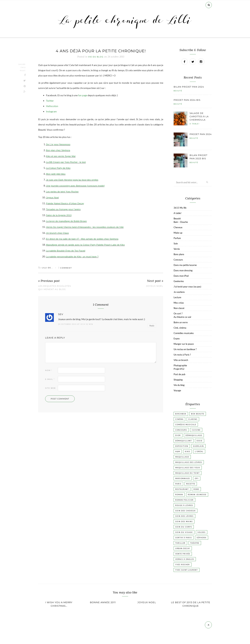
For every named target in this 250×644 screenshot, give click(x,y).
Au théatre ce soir (182, 317)
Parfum (177, 238)
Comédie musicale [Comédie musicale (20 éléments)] (186, 425)
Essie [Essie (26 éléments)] (200, 441)
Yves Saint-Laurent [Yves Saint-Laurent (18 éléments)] (187, 570)
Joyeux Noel (52, 198)
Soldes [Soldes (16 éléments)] (202, 532)
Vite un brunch (181, 360)
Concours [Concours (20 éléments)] (181, 430)
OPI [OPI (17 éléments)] (197, 478)
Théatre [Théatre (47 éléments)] (195, 543)
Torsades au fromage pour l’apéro (63, 209)
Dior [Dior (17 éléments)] (178, 435)
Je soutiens (179, 292)
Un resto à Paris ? (182, 355)
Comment (65, 268)
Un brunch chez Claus (57, 233)
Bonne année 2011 (103, 602)
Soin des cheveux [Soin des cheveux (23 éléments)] (186, 511)
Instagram (51, 111)
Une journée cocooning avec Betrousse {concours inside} (75, 186)
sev (61, 314)
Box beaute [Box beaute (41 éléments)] (198, 414)
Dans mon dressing (183, 270)
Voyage (177, 390)
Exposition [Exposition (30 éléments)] (182, 446)
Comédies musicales (184, 333)
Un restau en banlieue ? (185, 349)
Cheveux (178, 227)
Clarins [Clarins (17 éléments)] (193, 419)
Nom (49, 370)
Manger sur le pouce (184, 344)
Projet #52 (179, 369)
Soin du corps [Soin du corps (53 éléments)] (184, 527)
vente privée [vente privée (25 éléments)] (183, 554)
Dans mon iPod (181, 276)
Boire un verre (181, 322)
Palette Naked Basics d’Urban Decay (65, 203)
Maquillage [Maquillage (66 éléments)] (182, 457)
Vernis (177, 249)
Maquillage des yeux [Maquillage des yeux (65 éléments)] (188, 468)
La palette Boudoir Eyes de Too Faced (66, 251)
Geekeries (179, 281)
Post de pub (179, 374)
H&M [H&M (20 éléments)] (178, 451)
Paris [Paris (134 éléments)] (178, 484)
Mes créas (179, 303)
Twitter (50, 101)
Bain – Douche (181, 222)
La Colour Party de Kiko (58, 168)
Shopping (178, 380)
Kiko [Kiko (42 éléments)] (187, 451)
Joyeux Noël (155, 286)
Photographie (180, 365)
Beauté (178, 91)
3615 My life (180, 208)
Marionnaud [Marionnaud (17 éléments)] (183, 478)
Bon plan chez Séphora (58, 150)
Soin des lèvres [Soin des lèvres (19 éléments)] (184, 516)
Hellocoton (52, 106)
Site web (50, 388)
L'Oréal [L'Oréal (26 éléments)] (199, 451)
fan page (83, 95)
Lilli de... (47, 268)
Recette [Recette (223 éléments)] (191, 484)
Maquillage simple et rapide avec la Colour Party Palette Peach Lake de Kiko (85, 245)
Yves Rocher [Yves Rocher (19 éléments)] (183, 565)
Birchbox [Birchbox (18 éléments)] (181, 414)
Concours (178, 260)
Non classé (179, 308)
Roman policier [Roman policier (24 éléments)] (184, 500)
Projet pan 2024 (201, 134)
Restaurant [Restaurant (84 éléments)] (182, 489)
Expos (177, 338)
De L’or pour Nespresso (58, 144)
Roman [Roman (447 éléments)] (179, 495)
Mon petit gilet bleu (56, 174)
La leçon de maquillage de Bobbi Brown (66, 221)
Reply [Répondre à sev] (152, 326)
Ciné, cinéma (180, 328)
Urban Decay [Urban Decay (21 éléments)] (183, 548)
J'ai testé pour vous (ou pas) (187, 287)
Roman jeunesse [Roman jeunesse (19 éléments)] (197, 495)
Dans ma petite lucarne (185, 265)
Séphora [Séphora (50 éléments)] (202, 538)
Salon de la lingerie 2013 (59, 215)
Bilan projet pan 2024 (189, 87)
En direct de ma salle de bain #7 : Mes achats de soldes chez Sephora (82, 239)
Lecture (177, 297)
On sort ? (178, 313)
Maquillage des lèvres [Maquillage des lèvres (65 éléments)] (189, 462)
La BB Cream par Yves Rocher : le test (66, 162)
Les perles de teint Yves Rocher (62, 192)
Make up (178, 233)
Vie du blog (96, 57)
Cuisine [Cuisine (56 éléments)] (196, 430)
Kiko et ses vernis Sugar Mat (61, 156)
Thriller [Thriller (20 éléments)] (180, 543)
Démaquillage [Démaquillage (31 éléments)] (194, 435)
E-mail (50, 379)
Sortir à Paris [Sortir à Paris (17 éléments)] (184, 538)
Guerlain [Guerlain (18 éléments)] (198, 446)
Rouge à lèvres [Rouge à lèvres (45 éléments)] (184, 505)
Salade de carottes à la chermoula (199, 116)
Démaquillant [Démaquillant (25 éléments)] (184, 441)
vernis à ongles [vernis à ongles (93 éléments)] (185, 559)
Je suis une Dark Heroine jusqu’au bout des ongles (72, 180)
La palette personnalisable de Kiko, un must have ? (72, 257)
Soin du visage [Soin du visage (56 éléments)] (184, 532)
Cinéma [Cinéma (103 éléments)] (179, 419)
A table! (195, 124)
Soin (176, 243)
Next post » (155, 281)
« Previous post (49, 281)
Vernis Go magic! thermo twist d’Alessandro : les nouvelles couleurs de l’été (85, 227)
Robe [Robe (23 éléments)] (196, 489)
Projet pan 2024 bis (187, 100)
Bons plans (179, 254)
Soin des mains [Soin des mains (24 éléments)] (184, 521)
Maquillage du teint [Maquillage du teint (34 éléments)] (187, 473)
